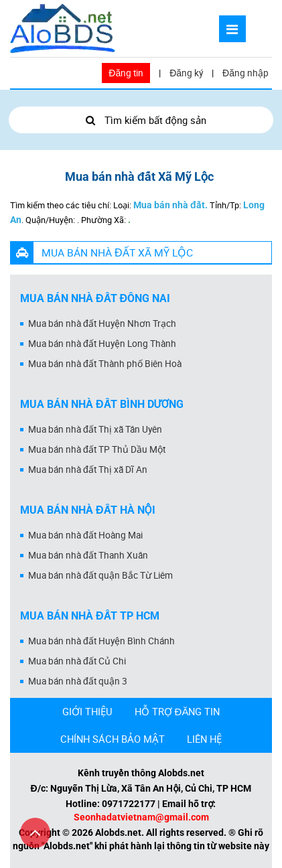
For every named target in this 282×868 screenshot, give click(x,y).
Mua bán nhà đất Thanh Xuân (88, 555)
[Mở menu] (232, 29)
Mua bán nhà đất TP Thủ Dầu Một (97, 449)
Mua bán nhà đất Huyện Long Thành (102, 344)
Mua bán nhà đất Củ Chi (77, 661)
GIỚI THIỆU (87, 711)
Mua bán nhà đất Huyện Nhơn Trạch (102, 323)
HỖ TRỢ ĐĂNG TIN (178, 711)
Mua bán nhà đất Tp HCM (90, 616)
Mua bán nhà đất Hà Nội (88, 510)
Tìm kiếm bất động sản (141, 120)
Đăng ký (186, 73)
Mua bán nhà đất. (170, 205)
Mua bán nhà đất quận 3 (78, 681)
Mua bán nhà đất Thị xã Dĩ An (88, 469)
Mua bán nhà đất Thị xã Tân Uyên (95, 429)
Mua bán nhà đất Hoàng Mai (85, 535)
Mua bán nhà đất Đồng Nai (95, 298)
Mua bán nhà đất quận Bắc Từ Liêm (100, 575)
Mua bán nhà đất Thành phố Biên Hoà (105, 364)
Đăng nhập (245, 73)
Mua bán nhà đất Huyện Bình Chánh (101, 641)
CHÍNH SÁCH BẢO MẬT (113, 739)
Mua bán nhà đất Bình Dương (102, 404)
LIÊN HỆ (204, 739)
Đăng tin (126, 73)
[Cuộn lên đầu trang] (35, 833)
